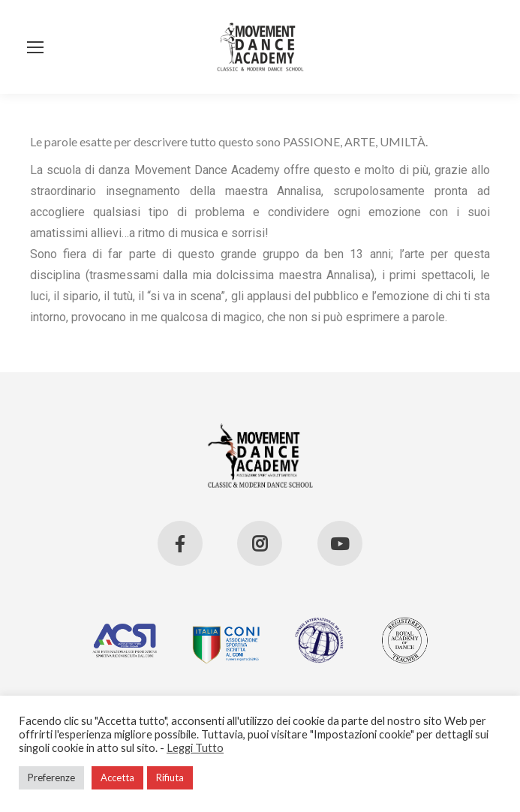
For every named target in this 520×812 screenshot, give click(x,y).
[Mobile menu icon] (35, 47)
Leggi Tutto (195, 748)
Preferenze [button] (51, 777)
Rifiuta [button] (170, 777)
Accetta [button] (117, 777)
